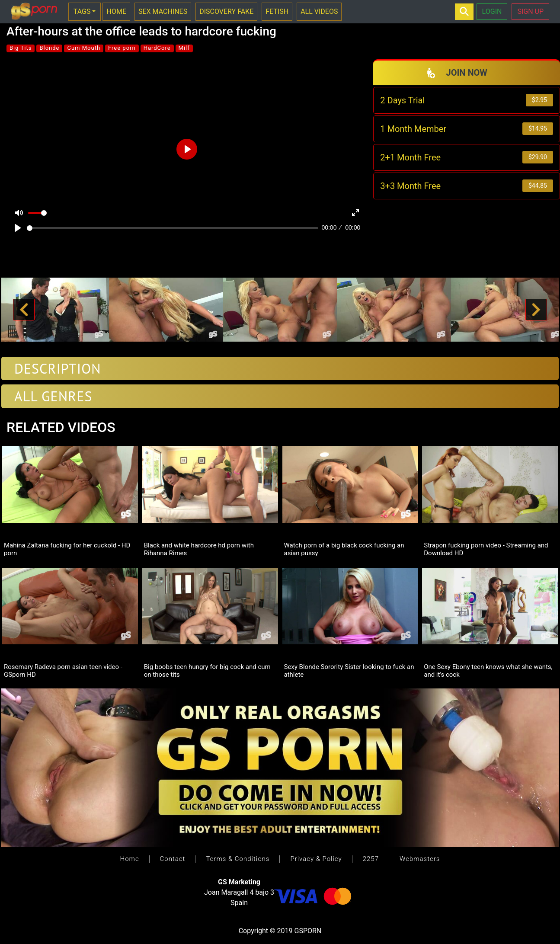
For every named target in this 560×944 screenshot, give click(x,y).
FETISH (277, 11)
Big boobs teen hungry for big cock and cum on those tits (207, 670)
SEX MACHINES (163, 11)
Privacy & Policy (316, 859)
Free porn (122, 48)
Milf (184, 48)
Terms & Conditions (238, 859)
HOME (116, 11)
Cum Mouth (84, 48)
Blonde (49, 48)
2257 (371, 859)
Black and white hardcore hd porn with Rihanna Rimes (199, 549)
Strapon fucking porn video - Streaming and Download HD (486, 549)
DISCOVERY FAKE (226, 11)
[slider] (173, 228)
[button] (24, 310)
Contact (173, 859)
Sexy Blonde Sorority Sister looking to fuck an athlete (349, 670)
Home (130, 859)
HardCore (157, 48)
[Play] (18, 228)
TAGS (82, 11)
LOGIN (492, 11)
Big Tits (21, 48)
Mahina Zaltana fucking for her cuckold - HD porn (67, 549)
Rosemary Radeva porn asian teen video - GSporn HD (63, 670)
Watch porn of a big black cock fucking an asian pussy (344, 549)
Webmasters (420, 859)
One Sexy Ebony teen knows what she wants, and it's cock (488, 670)
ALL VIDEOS (319, 11)
